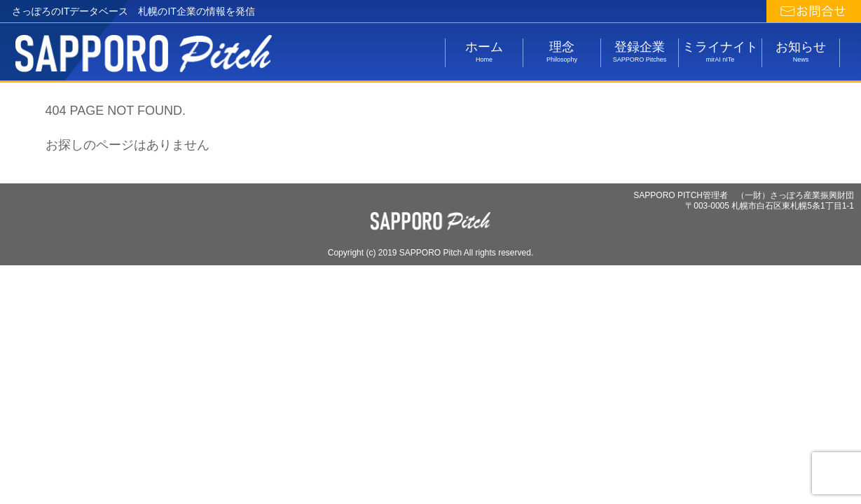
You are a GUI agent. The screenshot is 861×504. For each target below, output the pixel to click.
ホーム (484, 51)
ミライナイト (720, 51)
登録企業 (640, 51)
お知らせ (801, 51)
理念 (562, 51)
